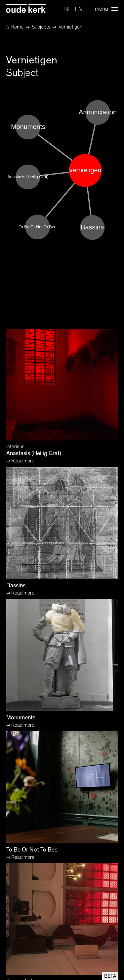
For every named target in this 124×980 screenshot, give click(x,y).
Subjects (41, 27)
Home (14, 27)
